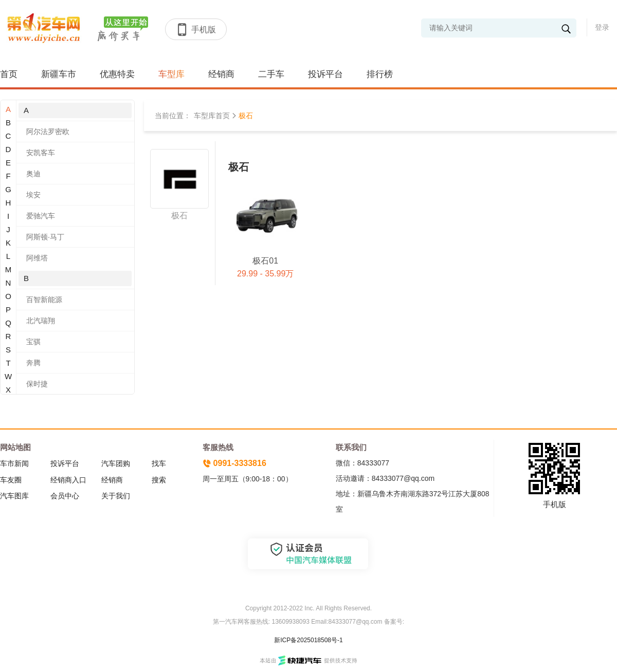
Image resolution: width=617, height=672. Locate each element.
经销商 (221, 74)
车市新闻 (14, 463)
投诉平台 (325, 74)
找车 (159, 463)
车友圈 (11, 480)
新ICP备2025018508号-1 (308, 640)
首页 (9, 74)
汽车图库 (14, 496)
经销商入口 (68, 480)
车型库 (171, 74)
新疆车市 (59, 74)
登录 (602, 27)
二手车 (271, 74)
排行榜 (380, 74)
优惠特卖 (117, 74)
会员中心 (65, 496)
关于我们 (116, 496)
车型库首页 (212, 116)
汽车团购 (116, 463)
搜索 (159, 480)
